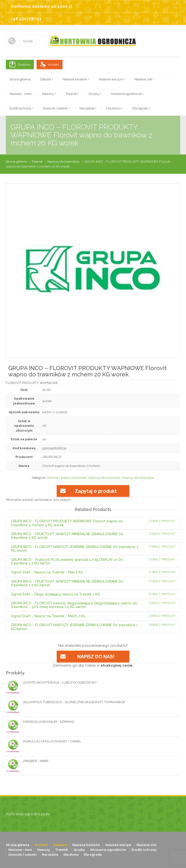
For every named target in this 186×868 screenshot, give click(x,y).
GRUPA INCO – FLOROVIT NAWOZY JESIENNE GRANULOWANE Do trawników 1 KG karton (74, 627)
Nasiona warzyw (112, 79)
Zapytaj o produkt (96, 491)
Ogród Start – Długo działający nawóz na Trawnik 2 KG (55, 594)
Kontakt (53, 65)
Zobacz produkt (162, 521)
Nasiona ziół (144, 79)
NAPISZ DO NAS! (96, 657)
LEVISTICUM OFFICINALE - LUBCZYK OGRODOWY (51, 683)
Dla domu (114, 108)
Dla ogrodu (141, 108)
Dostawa (24, 65)
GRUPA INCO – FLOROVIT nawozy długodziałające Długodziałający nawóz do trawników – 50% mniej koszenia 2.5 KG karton (74, 605)
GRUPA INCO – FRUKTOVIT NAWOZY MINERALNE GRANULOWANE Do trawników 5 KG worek (67, 536)
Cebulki (47, 79)
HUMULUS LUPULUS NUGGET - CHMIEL (43, 741)
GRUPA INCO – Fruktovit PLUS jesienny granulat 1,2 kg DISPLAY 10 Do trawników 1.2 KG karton (67, 561)
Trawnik (72, 94)
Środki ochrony (21, 108)
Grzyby (95, 94)
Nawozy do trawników (64, 162)
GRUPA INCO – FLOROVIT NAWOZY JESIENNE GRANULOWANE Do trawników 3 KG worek (75, 549)
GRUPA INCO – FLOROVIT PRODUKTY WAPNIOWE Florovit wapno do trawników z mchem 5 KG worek (67, 523)
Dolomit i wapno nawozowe (67, 478)
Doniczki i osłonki (56, 108)
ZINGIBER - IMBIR (27, 761)
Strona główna (20, 79)
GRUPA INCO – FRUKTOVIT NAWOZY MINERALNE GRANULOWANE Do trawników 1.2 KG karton (67, 583)
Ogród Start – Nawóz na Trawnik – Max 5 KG (47, 572)
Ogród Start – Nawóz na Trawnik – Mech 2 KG (48, 616)
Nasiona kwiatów (76, 79)
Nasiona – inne (21, 94)
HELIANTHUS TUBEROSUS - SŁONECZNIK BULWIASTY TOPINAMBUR (65, 702)
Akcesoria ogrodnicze (127, 94)
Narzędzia (88, 108)
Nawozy (49, 94)
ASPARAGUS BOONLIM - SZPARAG (40, 722)
